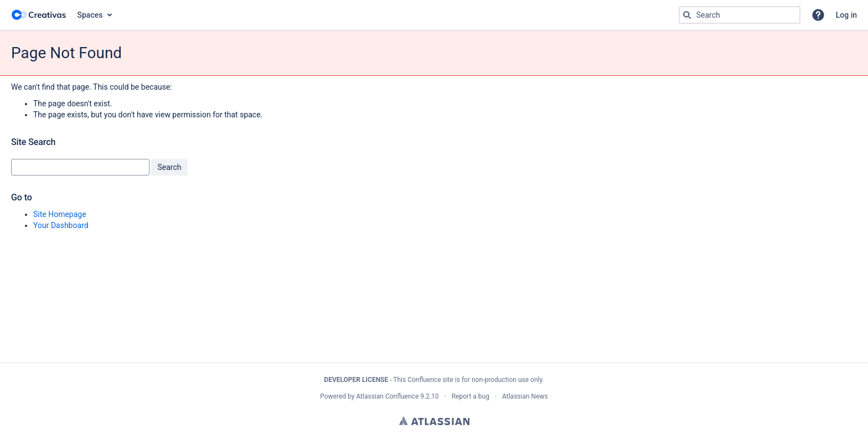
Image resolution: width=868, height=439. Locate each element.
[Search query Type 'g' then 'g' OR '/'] (740, 15)
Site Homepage (60, 214)
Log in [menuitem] (846, 15)
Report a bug (471, 396)
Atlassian (434, 421)
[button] (818, 15)
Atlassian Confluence (387, 396)
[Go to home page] (39, 15)
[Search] (687, 15)
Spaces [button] (90, 15)
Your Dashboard (61, 225)
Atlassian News (525, 396)
